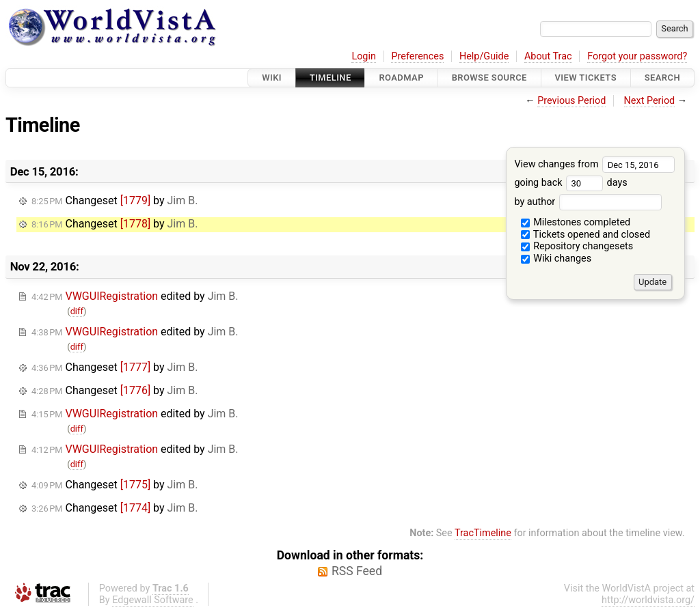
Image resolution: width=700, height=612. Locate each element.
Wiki (272, 78)
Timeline (331, 78)
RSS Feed (357, 571)
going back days (570, 183)
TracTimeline (483, 533)
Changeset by (115, 200)
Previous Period (571, 101)
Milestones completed (576, 222)
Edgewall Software (153, 600)
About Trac (548, 56)
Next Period (650, 101)
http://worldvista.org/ (648, 600)
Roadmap (401, 78)
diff (77, 311)
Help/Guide (484, 56)
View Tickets (586, 78)
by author (588, 202)
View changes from (594, 164)
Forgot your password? (637, 56)
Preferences (417, 56)
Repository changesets (577, 246)
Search (662, 78)
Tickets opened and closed (585, 235)
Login (364, 56)
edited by (135, 296)
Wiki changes (556, 259)
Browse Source (489, 78)
